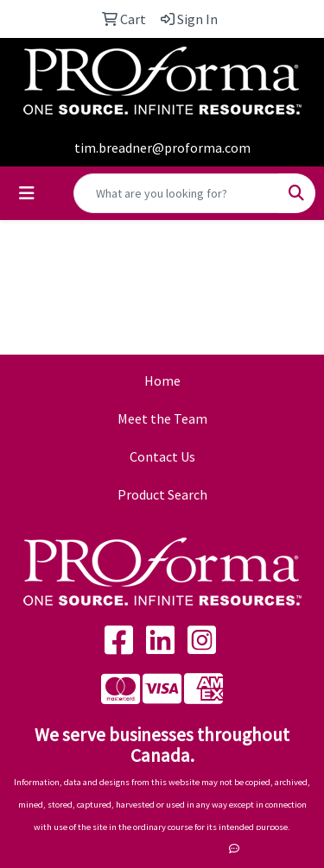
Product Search (162, 494)
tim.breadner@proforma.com (162, 148)
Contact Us (162, 456)
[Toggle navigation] (27, 193)
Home (162, 381)
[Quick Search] (176, 193)
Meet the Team (162, 418)
